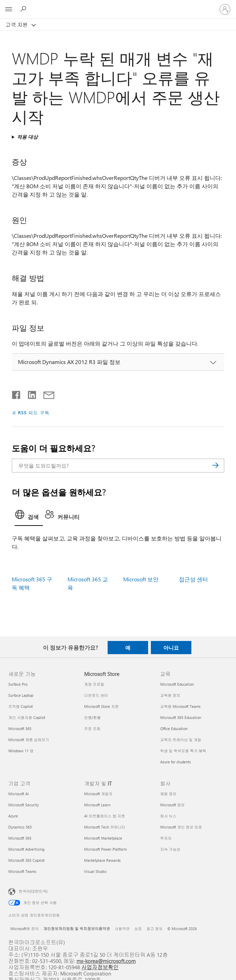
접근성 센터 (193, 579)
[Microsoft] (118, 5)
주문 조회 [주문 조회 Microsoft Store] (92, 729)
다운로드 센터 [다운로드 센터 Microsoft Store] (96, 695)
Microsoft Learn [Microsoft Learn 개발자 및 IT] (97, 805)
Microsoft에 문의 (25, 929)
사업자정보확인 (100, 967)
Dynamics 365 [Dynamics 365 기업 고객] (20, 827)
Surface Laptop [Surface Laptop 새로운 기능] (21, 695)
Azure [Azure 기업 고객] (13, 816)
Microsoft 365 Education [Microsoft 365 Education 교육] (181, 717)
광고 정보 (155, 929)
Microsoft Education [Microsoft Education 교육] (177, 684)
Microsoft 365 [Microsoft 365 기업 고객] (20, 838)
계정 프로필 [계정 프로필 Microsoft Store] (94, 684)
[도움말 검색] (24, 9)
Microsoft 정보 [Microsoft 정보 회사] (173, 805)
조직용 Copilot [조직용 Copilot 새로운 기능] (21, 706)
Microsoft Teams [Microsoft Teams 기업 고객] (22, 871)
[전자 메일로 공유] (46, 393)
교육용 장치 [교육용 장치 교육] (170, 695)
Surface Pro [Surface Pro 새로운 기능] (18, 684)
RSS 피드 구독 (34, 412)
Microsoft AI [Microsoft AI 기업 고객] (19, 794)
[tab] (29, 517)
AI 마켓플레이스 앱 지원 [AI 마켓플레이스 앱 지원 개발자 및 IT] (105, 816)
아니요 (171, 648)
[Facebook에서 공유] (17, 393)
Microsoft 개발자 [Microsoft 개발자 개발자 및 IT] (98, 794)
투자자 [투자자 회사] (166, 838)
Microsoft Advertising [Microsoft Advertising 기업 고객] (26, 849)
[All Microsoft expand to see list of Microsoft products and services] (9, 9)
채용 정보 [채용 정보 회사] (168, 794)
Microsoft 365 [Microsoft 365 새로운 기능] (20, 729)
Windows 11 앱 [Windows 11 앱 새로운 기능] (21, 751)
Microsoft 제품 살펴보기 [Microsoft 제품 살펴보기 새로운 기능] (29, 740)
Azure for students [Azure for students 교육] (176, 762)
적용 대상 (27, 137)
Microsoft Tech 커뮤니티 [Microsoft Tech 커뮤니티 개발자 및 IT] (105, 827)
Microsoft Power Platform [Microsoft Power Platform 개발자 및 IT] (105, 849)
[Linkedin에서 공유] (29, 393)
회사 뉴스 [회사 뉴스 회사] (168, 816)
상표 (138, 929)
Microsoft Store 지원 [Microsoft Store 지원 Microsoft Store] (101, 706)
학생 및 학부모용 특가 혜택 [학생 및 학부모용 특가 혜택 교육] (183, 751)
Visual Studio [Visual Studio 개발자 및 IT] (95, 871)
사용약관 (122, 929)
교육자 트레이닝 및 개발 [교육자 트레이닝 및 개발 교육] (181, 740)
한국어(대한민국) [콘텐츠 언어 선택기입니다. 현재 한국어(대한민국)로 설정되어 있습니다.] (33, 891)
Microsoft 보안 (141, 579)
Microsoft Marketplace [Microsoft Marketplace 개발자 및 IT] (103, 838)
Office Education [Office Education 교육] (174, 729)
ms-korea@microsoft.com (106, 961)
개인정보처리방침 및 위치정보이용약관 (77, 929)
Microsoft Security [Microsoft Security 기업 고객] (24, 805)
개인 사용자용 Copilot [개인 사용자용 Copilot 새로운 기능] (27, 717)
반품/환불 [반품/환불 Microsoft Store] (92, 717)
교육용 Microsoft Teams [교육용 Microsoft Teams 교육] (180, 706)
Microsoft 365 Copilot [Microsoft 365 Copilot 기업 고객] (26, 860)
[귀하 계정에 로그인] (225, 9)
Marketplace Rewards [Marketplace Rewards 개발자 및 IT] (102, 860)
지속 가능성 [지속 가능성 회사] (170, 849)
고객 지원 (17, 25)
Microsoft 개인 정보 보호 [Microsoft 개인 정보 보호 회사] (181, 827)
